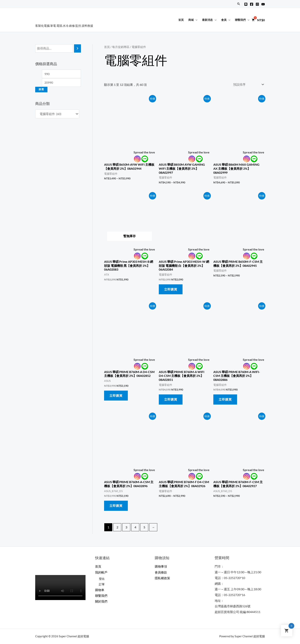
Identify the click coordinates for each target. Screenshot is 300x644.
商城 (191, 20)
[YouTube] (263, 4)
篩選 (41, 89)
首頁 (181, 20)
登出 (102, 579)
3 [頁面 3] (126, 527)
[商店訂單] (248, 84)
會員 (224, 20)
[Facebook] (252, 4)
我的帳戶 (101, 572)
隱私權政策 (162, 578)
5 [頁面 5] (144, 527)
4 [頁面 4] (135, 527)
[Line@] (246, 4)
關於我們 (101, 601)
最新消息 (207, 20)
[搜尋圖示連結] (239, 4)
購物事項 (161, 566)
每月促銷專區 (121, 47)
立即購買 (171, 289)
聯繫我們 (240, 20)
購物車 (100, 590)
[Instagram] (257, 4)
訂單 (102, 584)
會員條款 (161, 572)
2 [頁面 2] (117, 527)
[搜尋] (77, 48)
